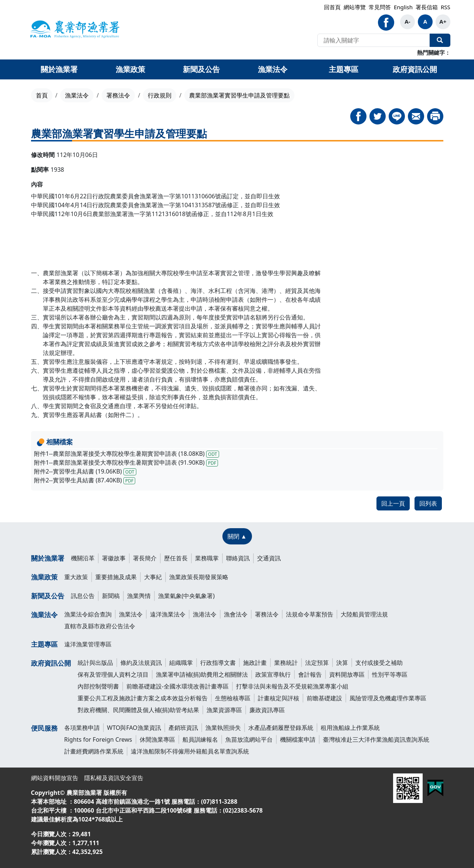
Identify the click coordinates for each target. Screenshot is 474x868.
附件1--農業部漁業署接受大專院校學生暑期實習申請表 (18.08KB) (127, 454)
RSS (446, 7)
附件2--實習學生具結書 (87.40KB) (85, 480)
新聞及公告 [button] (201, 69)
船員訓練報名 (200, 739)
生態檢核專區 (233, 698)
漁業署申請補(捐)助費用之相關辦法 (202, 674)
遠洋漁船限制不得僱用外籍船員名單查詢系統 (190, 751)
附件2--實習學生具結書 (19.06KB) (85, 471)
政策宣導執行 (273, 674)
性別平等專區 (390, 674)
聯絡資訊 (238, 558)
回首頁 (332, 7)
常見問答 (380, 7)
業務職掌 (207, 558)
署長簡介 (145, 558)
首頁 (42, 95)
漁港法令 (205, 614)
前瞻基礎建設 (324, 698)
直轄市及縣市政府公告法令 (100, 626)
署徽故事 (114, 558)
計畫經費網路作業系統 (94, 751)
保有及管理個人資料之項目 (113, 674)
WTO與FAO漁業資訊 (134, 728)
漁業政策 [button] (130, 69)
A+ (443, 21)
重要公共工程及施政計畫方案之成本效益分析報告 (143, 698)
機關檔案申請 (298, 739)
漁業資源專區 (224, 710)
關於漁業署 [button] (59, 69)
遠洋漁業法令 (168, 614)
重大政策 (76, 577)
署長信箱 (427, 7)
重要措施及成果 (116, 577)
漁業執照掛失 (223, 728)
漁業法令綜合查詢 (88, 614)
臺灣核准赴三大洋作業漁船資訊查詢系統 (376, 739)
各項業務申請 (82, 728)
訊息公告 (83, 596)
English (403, 7)
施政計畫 (255, 663)
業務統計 (286, 663)
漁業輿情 (139, 596)
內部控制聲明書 (98, 686)
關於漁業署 (48, 558)
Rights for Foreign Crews (98, 739)
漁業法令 (77, 95)
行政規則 (160, 95)
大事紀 (153, 577)
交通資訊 (269, 558)
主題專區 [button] (344, 69)
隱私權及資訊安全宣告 (114, 778)
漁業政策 (44, 577)
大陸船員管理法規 (364, 614)
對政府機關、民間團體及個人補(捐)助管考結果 (139, 710)
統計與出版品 (95, 663)
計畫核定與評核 (279, 698)
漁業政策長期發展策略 (199, 577)
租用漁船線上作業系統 (350, 728)
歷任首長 (176, 558)
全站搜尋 (440, 40)
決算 (342, 663)
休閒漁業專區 (157, 739)
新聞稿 (111, 596)
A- (407, 21)
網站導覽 (355, 7)
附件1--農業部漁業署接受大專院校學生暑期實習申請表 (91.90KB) (126, 462)
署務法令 (118, 95)
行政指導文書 (218, 663)
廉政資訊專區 (267, 710)
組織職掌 (181, 663)
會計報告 (310, 674)
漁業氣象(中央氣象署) (187, 596)
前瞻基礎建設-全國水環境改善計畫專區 (178, 686)
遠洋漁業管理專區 (88, 644)
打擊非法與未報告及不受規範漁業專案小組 (292, 686)
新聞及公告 (48, 596)
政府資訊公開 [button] (415, 69)
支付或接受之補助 (379, 663)
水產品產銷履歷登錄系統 (281, 728)
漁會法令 (236, 614)
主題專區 (44, 644)
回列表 (428, 503)
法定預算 (317, 663)
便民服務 (44, 728)
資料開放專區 (347, 674)
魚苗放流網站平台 (249, 739)
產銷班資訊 (183, 728)
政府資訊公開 (51, 663)
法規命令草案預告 (310, 614)
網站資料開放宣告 (55, 778)
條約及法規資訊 (141, 663)
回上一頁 (393, 503)
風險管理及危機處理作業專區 (388, 698)
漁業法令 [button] (273, 69)
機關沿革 (83, 558)
